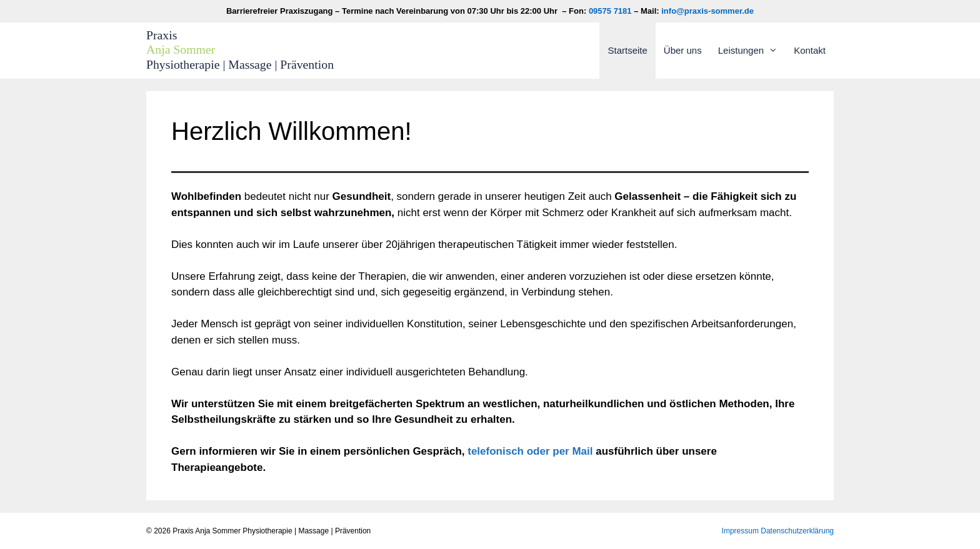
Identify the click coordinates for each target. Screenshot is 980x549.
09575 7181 (610, 11)
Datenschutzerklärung (797, 531)
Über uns (683, 50)
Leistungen (752, 51)
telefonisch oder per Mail (530, 451)
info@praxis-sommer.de (707, 11)
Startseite (627, 50)
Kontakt (810, 50)
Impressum (740, 531)
